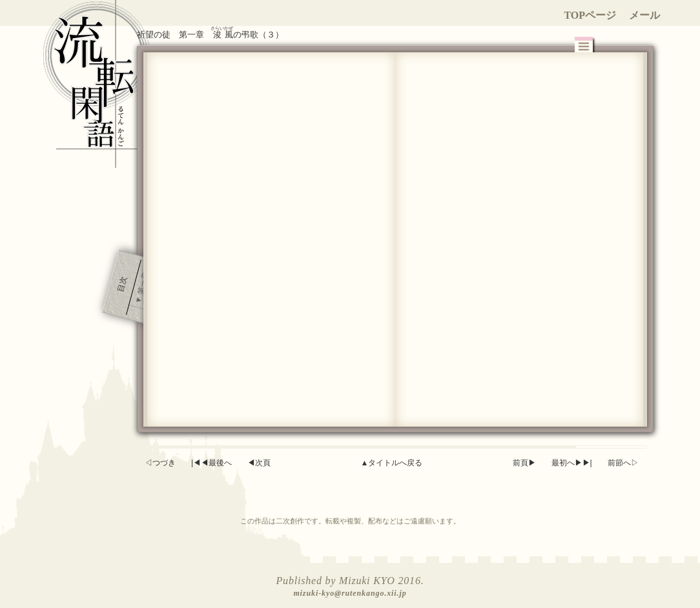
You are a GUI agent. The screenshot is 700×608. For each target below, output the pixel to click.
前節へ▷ (623, 463)
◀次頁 (259, 463)
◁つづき (160, 463)
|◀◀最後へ (211, 463)
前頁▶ (524, 463)
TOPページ (590, 15)
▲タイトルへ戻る (391, 463)
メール (644, 15)
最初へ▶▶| (572, 463)
